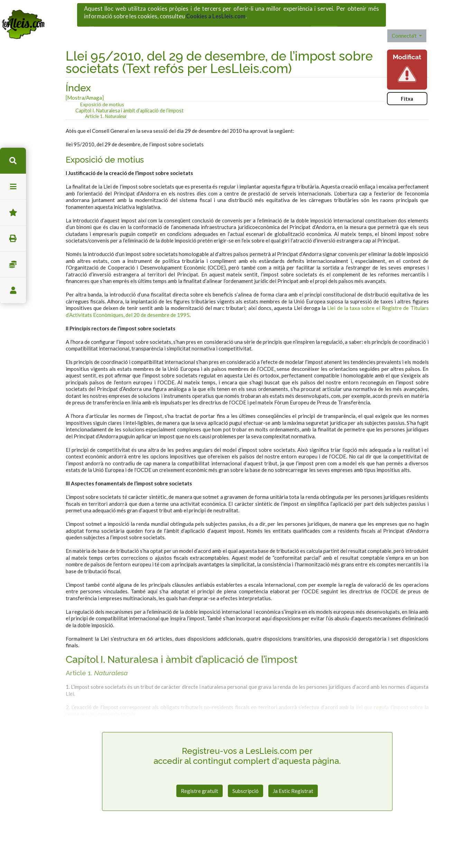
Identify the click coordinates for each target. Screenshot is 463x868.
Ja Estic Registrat (293, 773)
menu (13, 187)
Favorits (13, 213)
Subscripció (246, 773)
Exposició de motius (102, 86)
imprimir (13, 239)
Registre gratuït (200, 773)
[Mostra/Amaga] (85, 80)
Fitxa (407, 80)
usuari (13, 290)
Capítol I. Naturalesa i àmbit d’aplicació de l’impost (129, 92)
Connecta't (405, 18)
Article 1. (106, 98)
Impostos (13, 264)
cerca (13, 161)
